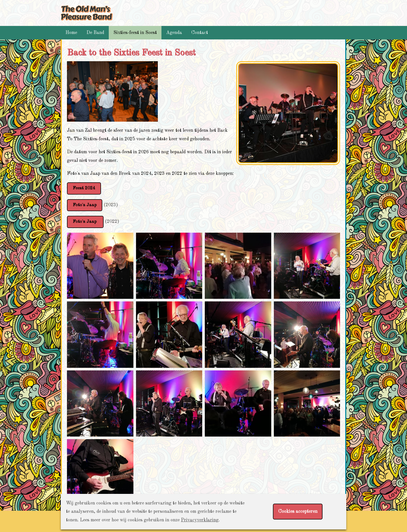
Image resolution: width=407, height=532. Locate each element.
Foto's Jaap (85, 205)
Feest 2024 (84, 188)
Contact (200, 33)
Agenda (174, 33)
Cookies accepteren (298, 512)
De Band (95, 33)
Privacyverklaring (200, 520)
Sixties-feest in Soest (135, 33)
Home (71, 33)
